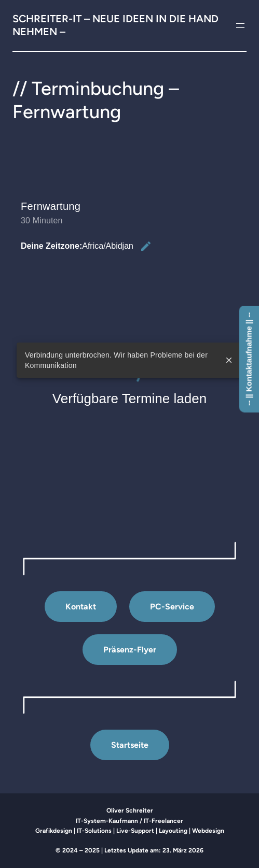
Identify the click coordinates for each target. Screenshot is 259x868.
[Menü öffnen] (240, 25)
